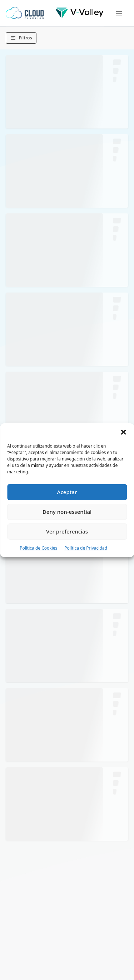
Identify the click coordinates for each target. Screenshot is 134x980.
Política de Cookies (38, 548)
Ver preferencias (67, 531)
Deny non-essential (67, 512)
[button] (123, 432)
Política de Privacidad (86, 548)
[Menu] (119, 13)
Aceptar (67, 492)
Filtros (21, 38)
